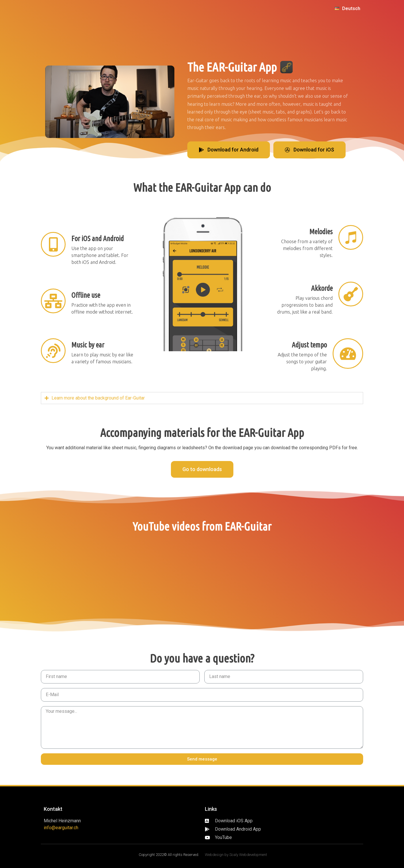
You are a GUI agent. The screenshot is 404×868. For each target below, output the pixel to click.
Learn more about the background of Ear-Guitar (98, 398)
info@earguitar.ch (61, 828)
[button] (229, 150)
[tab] (202, 398)
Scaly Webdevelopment (248, 855)
